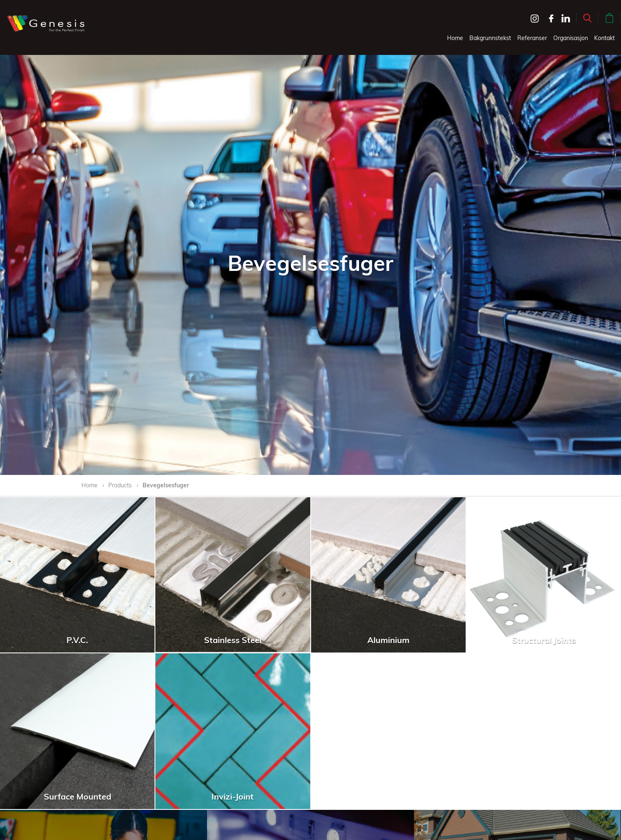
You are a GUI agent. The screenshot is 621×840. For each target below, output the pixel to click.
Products (120, 485)
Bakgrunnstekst (490, 38)
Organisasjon (571, 38)
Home (455, 38)
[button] (587, 18)
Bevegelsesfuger (166, 485)
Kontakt (604, 38)
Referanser (532, 38)
